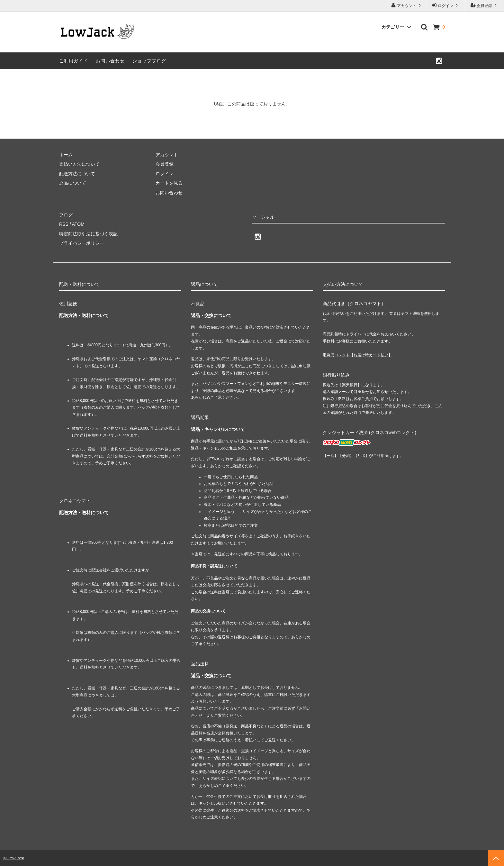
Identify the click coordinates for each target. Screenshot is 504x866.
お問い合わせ (110, 61)
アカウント (407, 5)
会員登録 (485, 5)
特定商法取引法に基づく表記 (88, 234)
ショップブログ (149, 61)
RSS (64, 224)
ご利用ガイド (74, 61)
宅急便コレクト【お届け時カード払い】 (357, 355)
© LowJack (14, 858)
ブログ (66, 215)
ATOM (78, 224)
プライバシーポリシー (82, 243)
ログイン (446, 5)
